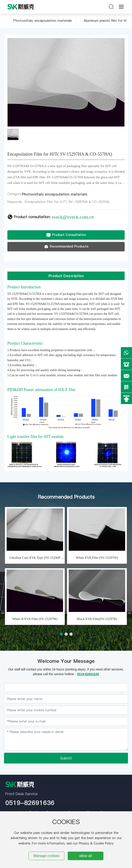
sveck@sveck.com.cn (73, 217)
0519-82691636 (30, 803)
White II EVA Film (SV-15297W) (35, 619)
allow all (86, 856)
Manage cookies (47, 856)
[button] (61, 634)
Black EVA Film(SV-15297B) (97, 619)
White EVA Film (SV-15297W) (97, 558)
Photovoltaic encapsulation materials (43, 21)
